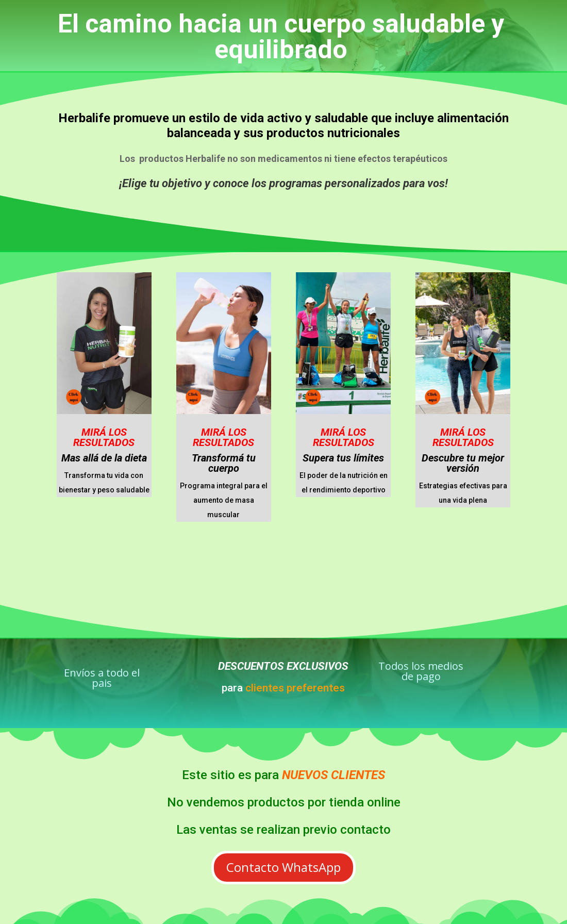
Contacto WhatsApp (283, 867)
